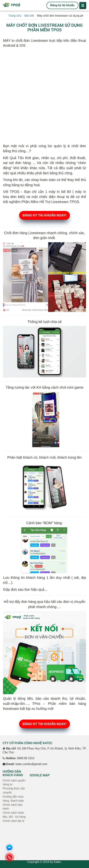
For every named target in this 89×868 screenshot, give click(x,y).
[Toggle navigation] (83, 5)
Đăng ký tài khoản (62, 5)
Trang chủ (15, 16)
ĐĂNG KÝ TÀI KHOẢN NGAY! (44, 215)
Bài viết (29, 16)
